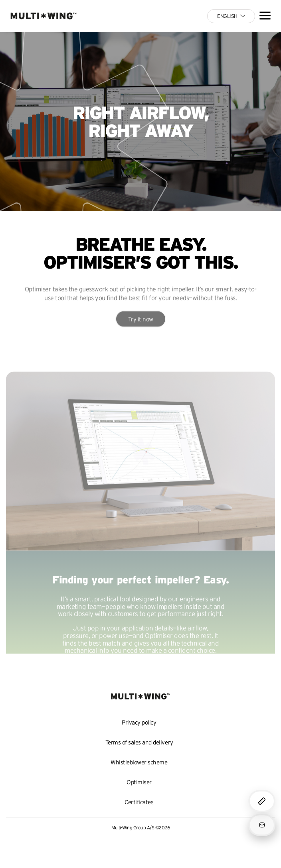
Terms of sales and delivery (139, 742)
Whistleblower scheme (139, 762)
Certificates (139, 802)
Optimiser (139, 782)
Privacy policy (139, 722)
